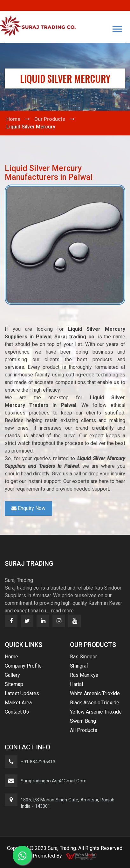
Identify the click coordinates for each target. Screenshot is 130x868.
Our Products (50, 119)
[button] (117, 29)
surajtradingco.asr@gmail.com (54, 781)
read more (62, 611)
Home (13, 119)
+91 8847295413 (38, 762)
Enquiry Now (28, 508)
